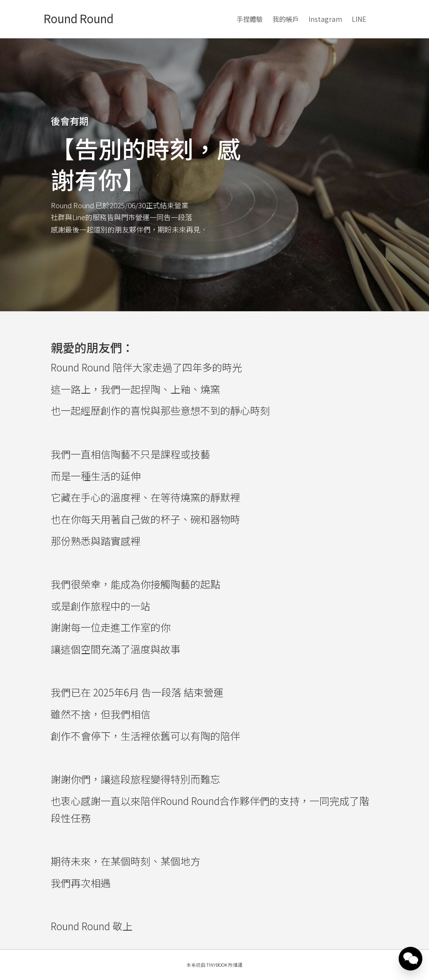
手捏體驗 (250, 19)
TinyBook (217, 965)
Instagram (325, 19)
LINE (359, 19)
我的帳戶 (286, 19)
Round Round (79, 18)
